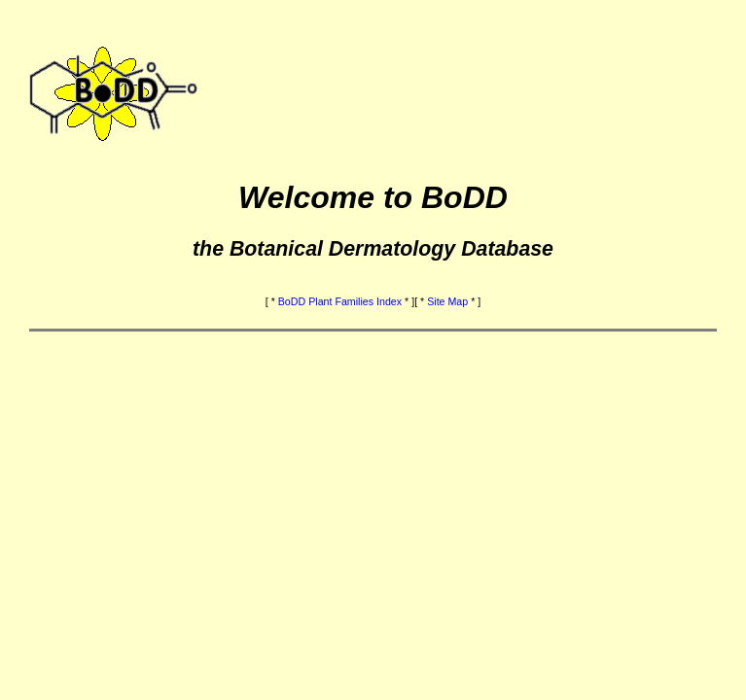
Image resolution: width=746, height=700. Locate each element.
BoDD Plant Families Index (340, 301)
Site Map (447, 301)
